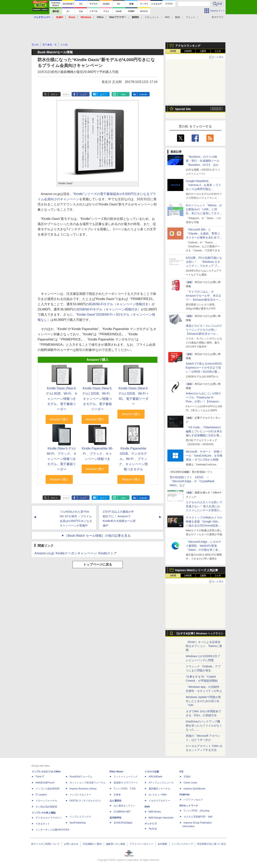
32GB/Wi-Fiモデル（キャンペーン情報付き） (108, 309)
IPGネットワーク (189, 806)
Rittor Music (116, 772)
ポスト (54, 94)
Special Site (183, 109)
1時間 (173, 51)
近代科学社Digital (123, 823)
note (123, 94)
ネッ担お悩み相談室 (46, 807)
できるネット (43, 824)
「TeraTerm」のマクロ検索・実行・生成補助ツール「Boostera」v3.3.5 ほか (203, 161)
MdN (147, 807)
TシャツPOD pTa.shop (197, 811)
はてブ (103, 94)
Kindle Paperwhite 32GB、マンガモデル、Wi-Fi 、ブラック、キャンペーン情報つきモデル (133, 459)
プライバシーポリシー (141, 844)
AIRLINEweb (155, 777)
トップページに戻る (98, 564)
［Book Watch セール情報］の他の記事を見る (97, 536)
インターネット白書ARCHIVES (52, 830)
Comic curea (190, 783)
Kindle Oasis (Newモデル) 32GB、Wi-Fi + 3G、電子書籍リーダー (133, 396)
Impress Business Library (83, 789)
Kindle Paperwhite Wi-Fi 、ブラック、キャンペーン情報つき (97, 454)
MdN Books (155, 812)
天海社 (187, 777)
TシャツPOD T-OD (125, 789)
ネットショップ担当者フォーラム (88, 783)
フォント (191, 17)
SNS (167, 17)
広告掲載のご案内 (92, 844)
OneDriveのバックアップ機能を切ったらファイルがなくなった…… (204, 726)
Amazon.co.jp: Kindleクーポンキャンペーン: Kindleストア (76, 553)
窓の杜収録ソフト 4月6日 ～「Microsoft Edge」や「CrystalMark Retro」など (192, 481)
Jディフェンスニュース (161, 783)
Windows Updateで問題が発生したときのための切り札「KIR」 (203, 701)
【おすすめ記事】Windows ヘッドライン (199, 634)
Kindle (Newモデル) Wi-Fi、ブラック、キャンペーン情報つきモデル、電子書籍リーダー (61, 459)
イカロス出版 (152, 772)
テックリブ (151, 824)
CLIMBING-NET (122, 812)
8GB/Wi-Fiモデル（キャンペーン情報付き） (120, 304)
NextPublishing (78, 823)
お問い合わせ (71, 844)
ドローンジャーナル (46, 801)
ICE (182, 772)
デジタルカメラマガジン (49, 818)
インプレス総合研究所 (48, 789)
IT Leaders (41, 795)
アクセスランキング (188, 46)
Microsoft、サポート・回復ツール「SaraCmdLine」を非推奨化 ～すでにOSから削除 (204, 456)
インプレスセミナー (80, 795)
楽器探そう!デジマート (126, 783)
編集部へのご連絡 (116, 844)
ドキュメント (152, 17)
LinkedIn (143, 94)
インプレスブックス (80, 817)
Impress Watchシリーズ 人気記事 (197, 570)
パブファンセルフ (193, 800)
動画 (178, 17)
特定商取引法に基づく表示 (212, 844)
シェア (83, 94)
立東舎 (117, 795)
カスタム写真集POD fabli (198, 817)
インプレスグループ (182, 844)
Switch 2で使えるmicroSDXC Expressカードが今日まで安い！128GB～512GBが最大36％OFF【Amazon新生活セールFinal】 (204, 372)
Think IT (40, 777)
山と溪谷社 (116, 801)
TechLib (153, 829)
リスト (66, 94)
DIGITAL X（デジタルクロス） (86, 801)
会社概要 (162, 844)
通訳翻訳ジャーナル (159, 789)
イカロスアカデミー (159, 801)
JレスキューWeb (158, 795)
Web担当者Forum (45, 783)
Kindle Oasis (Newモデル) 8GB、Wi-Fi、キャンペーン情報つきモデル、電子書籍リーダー (62, 399)
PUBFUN (185, 795)
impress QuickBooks (194, 789)
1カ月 (218, 51)
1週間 (203, 51)
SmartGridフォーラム (81, 777)
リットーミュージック (126, 777)
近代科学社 (116, 818)
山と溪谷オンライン (124, 806)
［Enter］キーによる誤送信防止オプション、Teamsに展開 (204, 646)
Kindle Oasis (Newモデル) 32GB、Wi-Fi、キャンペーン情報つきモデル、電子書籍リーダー (97, 399)
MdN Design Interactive (161, 818)
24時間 (188, 51)
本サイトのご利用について (45, 844)
